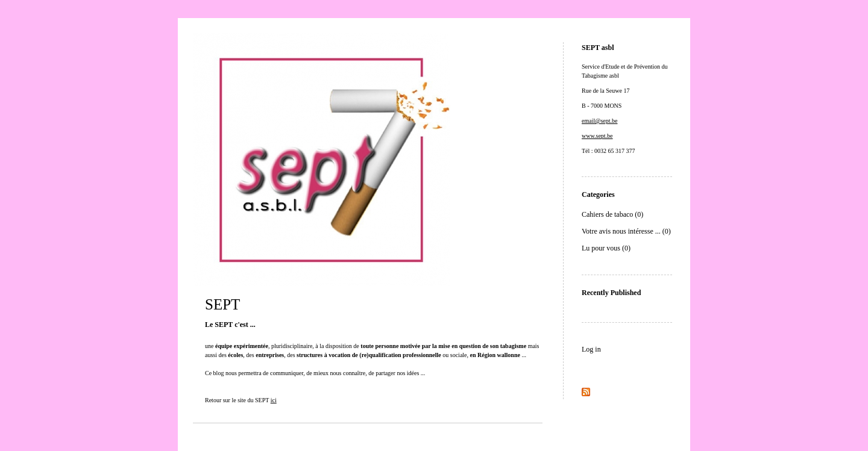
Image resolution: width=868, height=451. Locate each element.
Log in (591, 349)
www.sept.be (597, 136)
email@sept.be (599, 121)
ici (274, 400)
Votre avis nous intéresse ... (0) (626, 231)
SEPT (222, 304)
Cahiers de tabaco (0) (612, 214)
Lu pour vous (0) (606, 248)
